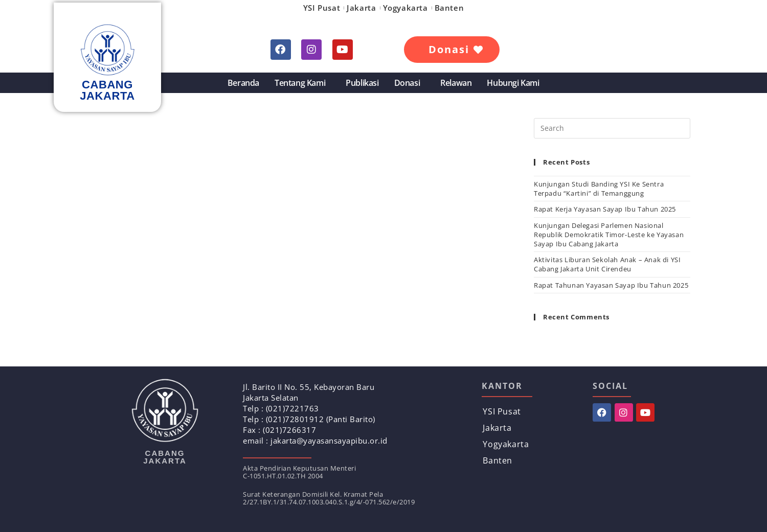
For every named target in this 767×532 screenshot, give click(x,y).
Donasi (410, 83)
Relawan (456, 83)
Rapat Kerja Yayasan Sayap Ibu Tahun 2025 (605, 209)
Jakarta (361, 8)
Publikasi (362, 83)
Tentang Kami (302, 83)
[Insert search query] (612, 128)
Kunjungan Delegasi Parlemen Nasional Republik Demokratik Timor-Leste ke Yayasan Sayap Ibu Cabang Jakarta (609, 235)
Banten (449, 8)
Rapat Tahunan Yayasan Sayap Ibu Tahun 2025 (611, 285)
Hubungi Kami (513, 83)
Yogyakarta (405, 8)
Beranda (243, 83)
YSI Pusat (322, 8)
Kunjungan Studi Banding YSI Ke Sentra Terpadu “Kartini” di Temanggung (599, 189)
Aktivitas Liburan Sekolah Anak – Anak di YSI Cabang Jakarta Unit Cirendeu (607, 264)
